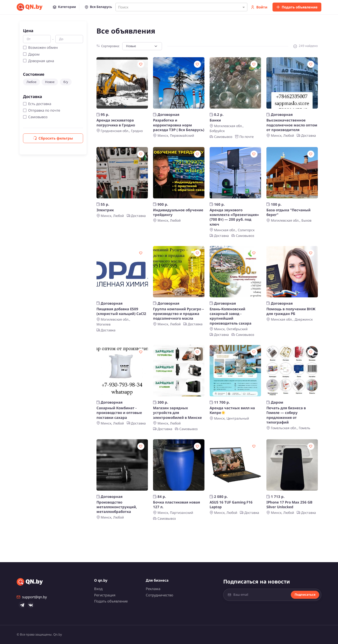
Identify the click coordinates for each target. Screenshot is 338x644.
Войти (259, 7)
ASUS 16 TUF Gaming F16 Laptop (231, 504)
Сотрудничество (159, 595)
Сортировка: (108, 46)
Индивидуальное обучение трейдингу (178, 212)
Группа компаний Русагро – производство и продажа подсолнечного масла (179, 314)
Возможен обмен (43, 47)
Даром (34, 54)
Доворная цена (41, 61)
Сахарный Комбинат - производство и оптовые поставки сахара (119, 413)
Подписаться (305, 595)
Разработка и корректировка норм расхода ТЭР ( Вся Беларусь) (179, 125)
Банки (215, 120)
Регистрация (105, 595)
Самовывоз (38, 117)
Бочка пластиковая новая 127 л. (177, 504)
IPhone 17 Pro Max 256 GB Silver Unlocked (289, 504)
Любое (31, 82)
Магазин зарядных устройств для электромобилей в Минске (177, 413)
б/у (66, 82)
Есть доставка (40, 104)
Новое (50, 82)
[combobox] (181, 7)
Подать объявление (297, 7)
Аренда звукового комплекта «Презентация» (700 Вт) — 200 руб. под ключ (234, 217)
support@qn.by (32, 597)
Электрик (105, 210)
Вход (98, 589)
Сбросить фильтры (53, 138)
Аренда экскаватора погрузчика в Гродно (116, 122)
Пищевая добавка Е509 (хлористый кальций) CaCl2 (121, 311)
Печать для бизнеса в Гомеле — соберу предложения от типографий (286, 415)
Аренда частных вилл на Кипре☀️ (232, 410)
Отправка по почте (44, 110)
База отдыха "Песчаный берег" (288, 212)
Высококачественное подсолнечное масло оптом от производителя (292, 125)
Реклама (153, 589)
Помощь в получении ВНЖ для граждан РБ (291, 311)
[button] (64, 7)
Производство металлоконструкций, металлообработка (117, 507)
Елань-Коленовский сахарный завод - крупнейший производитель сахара (230, 316)
